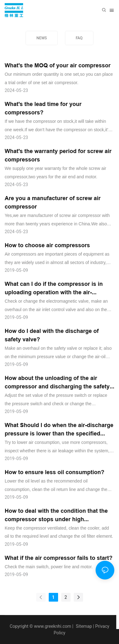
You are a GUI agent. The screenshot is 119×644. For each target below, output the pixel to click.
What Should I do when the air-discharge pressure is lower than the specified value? (59, 430)
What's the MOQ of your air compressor (58, 65)
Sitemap (83, 626)
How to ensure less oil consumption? (55, 472)
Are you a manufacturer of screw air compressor (53, 202)
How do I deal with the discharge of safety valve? (52, 335)
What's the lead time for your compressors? (43, 108)
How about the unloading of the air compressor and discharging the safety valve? (57, 383)
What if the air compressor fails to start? (59, 558)
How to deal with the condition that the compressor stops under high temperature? (56, 515)
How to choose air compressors (47, 245)
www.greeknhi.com (53, 626)
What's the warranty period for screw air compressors (58, 155)
